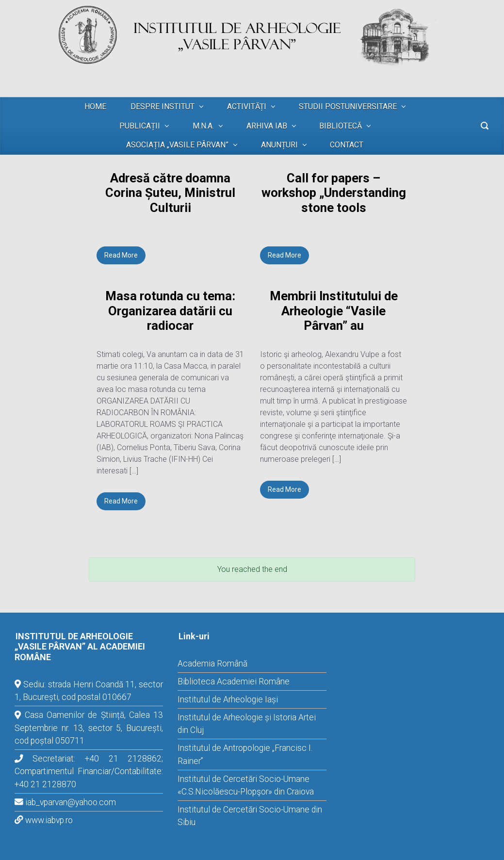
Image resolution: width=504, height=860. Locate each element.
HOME (95, 106)
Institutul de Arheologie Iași (228, 699)
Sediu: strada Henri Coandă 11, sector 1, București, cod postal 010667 (89, 691)
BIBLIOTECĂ (341, 126)
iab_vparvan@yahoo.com (71, 802)
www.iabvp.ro (49, 820)
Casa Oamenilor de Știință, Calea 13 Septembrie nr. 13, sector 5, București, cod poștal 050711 (89, 728)
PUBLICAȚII (140, 126)
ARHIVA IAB (267, 126)
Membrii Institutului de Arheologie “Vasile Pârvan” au (334, 311)
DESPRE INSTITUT (163, 106)
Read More (121, 255)
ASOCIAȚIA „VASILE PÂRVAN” (177, 145)
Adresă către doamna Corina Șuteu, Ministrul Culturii (170, 193)
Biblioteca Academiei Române (234, 682)
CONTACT (347, 145)
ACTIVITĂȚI (247, 106)
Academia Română (212, 664)
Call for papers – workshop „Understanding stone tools (334, 193)
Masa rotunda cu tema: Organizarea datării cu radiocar (170, 311)
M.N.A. (203, 126)
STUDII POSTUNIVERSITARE (348, 106)
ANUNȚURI (279, 145)
